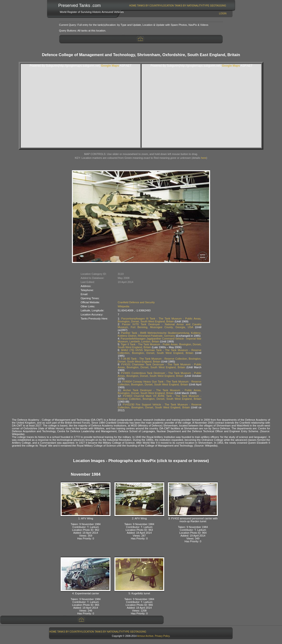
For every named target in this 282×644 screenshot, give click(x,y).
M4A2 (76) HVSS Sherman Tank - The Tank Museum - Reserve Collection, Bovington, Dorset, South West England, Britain (160, 351)
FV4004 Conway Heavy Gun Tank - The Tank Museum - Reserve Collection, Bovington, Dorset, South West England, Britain (160, 383)
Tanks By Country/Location (156, 6)
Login (223, 13)
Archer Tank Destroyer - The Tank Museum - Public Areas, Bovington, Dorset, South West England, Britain (160, 392)
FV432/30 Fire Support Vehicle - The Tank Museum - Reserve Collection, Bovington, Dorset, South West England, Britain (160, 406)
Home (133, 6)
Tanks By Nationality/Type (192, 6)
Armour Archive (145, 636)
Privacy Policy (162, 636)
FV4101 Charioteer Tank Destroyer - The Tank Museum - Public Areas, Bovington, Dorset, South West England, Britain (160, 366)
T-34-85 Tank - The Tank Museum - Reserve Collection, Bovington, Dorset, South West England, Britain (160, 360)
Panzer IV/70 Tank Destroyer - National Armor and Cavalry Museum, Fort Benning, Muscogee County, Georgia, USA (160, 326)
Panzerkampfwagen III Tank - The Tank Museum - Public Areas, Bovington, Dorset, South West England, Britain (160, 320)
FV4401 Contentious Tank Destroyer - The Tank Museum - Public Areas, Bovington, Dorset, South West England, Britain (160, 374)
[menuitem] (133, 6)
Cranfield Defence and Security (136, 302)
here (204, 158)
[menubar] (178, 6)
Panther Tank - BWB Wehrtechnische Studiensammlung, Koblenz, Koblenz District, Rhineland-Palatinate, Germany (160, 334)
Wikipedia (124, 306)
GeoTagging (218, 6)
